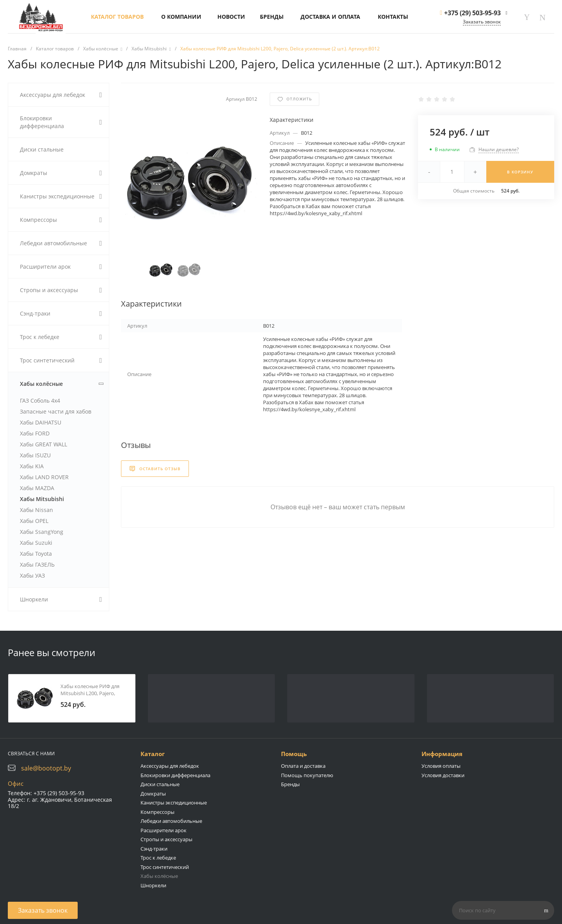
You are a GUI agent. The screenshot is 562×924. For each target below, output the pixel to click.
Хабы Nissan (36, 510)
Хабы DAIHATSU (41, 422)
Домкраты (153, 794)
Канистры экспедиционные (174, 803)
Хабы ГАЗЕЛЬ (37, 565)
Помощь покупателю (307, 775)
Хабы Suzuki (36, 543)
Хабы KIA (32, 466)
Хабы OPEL (34, 521)
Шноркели (153, 885)
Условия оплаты (441, 766)
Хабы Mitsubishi (42, 499)
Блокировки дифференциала (175, 775)
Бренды (290, 784)
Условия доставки (443, 775)
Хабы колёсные (159, 876)
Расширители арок (164, 830)
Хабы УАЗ (32, 575)
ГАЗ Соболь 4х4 (40, 400)
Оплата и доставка (303, 766)
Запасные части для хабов (56, 411)
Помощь (294, 754)
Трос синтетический (165, 867)
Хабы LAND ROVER (44, 477)
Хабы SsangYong (42, 532)
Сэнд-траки (154, 849)
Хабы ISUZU (35, 455)
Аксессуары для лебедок (170, 766)
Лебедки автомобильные (171, 821)
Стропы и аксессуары (166, 839)
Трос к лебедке (158, 858)
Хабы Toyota (36, 554)
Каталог (153, 754)
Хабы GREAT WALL (44, 444)
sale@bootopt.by (46, 768)
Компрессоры (157, 812)
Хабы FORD (35, 433)
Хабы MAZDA (37, 488)
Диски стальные (160, 784)
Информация (442, 754)
